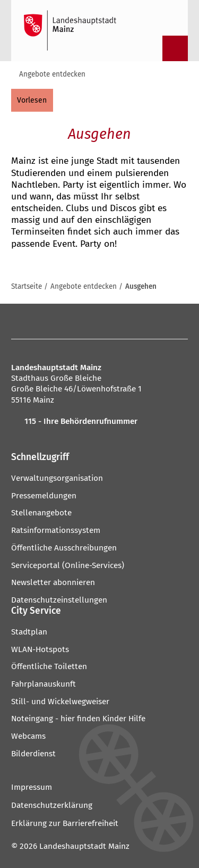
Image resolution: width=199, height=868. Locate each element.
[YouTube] (97, 321)
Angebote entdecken (52, 74)
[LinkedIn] (136, 321)
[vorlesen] (32, 100)
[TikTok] (175, 321)
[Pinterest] (78, 321)
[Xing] (156, 321)
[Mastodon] (59, 321)
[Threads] (117, 321)
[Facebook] (22, 321)
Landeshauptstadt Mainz (84, 846)
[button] (99, 457)
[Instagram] (39, 321)
